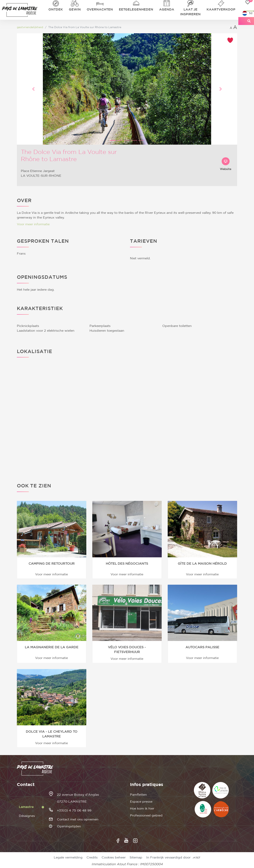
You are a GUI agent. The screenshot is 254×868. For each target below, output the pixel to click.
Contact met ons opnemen (78, 819)
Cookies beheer (114, 857)
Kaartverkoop (221, 10)
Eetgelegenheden (136, 10)
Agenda (167, 10)
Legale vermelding (68, 857)
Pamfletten (138, 795)
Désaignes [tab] (27, 816)
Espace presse (141, 802)
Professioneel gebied (146, 815)
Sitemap (136, 857)
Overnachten (100, 10)
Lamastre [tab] (26, 807)
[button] (33, 89)
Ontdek (56, 10)
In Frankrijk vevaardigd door (173, 857)
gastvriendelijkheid (30, 27)
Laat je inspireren (190, 12)
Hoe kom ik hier (142, 809)
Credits (92, 857)
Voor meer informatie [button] (33, 224)
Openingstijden (69, 826)
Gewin (75, 10)
